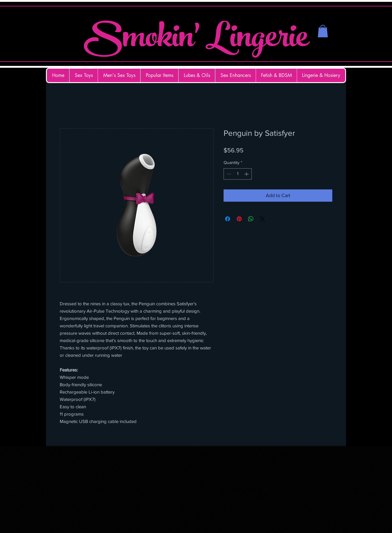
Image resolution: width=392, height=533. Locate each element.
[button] (323, 31)
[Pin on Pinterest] (239, 219)
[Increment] (247, 174)
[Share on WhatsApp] (251, 219)
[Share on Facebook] (228, 219)
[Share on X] (262, 219)
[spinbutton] (238, 174)
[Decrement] (228, 174)
